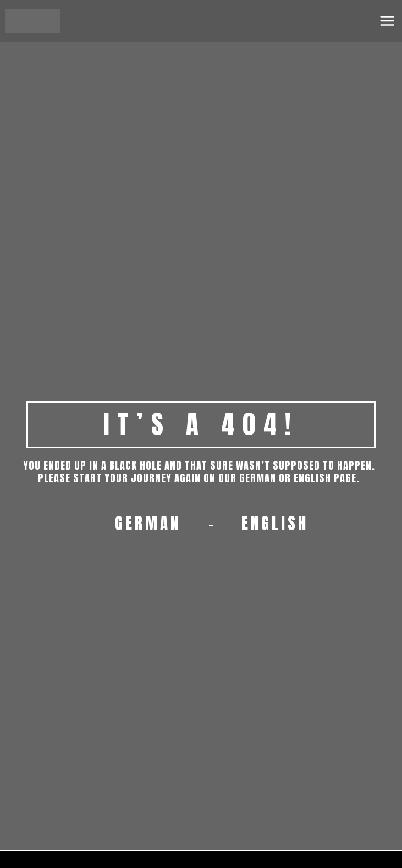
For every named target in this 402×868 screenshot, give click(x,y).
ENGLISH (275, 524)
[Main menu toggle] (387, 21)
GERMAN (148, 524)
